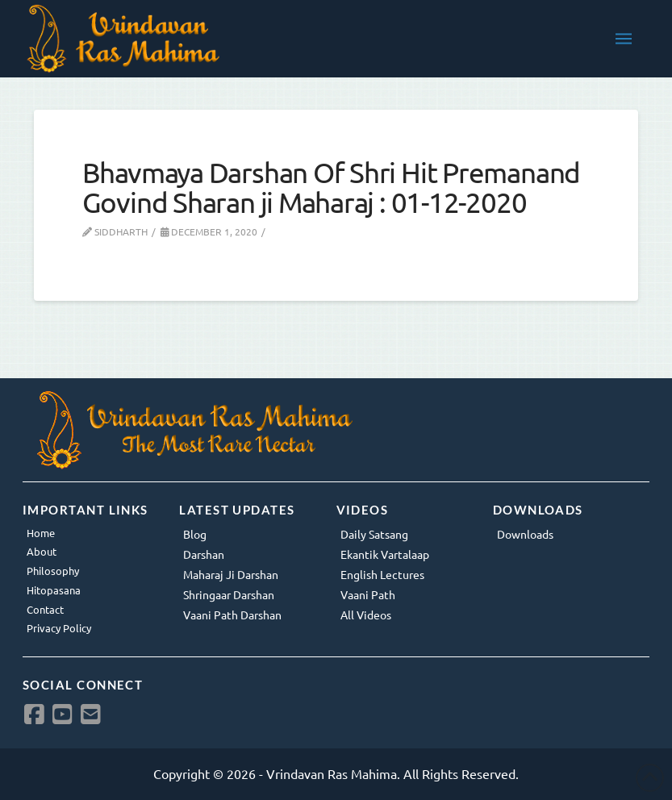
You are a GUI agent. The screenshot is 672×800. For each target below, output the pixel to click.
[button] (624, 39)
